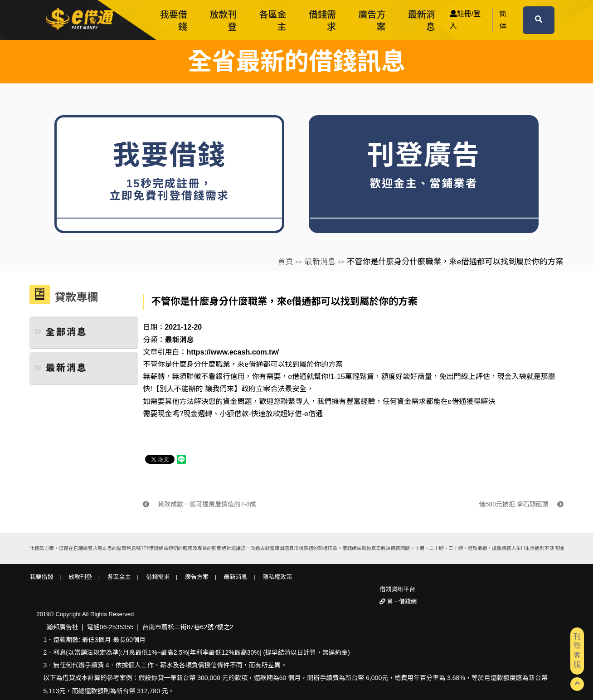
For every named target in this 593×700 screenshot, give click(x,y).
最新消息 (422, 21)
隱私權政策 (277, 577)
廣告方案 (372, 21)
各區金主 (273, 21)
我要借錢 (174, 21)
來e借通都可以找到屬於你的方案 (290, 364)
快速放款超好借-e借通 (287, 414)
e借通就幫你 (308, 377)
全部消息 (61, 332)
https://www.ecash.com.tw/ (233, 352)
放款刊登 (223, 21)
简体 (503, 20)
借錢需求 (322, 21)
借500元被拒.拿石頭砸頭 (521, 504)
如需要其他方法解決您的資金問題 (197, 401)
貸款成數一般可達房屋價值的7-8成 (199, 504)
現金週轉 (198, 414)
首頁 (285, 262)
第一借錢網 (401, 601)
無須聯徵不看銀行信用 (208, 377)
